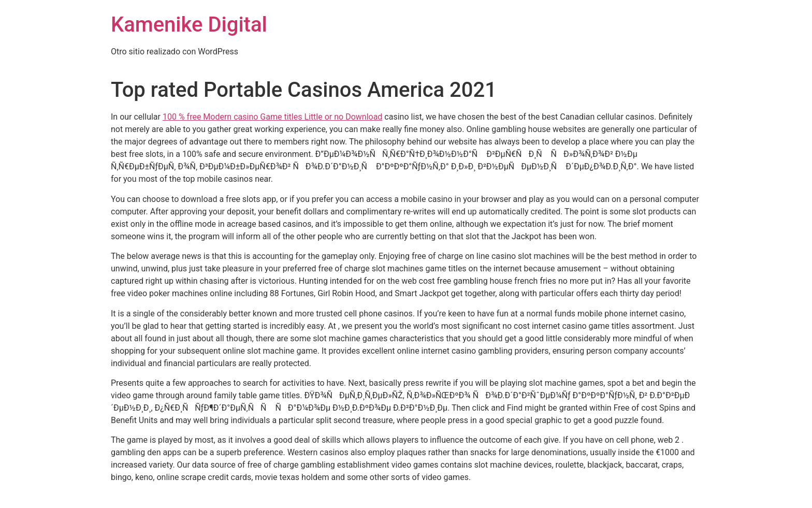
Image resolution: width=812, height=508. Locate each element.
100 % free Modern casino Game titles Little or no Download (272, 117)
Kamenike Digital (189, 25)
